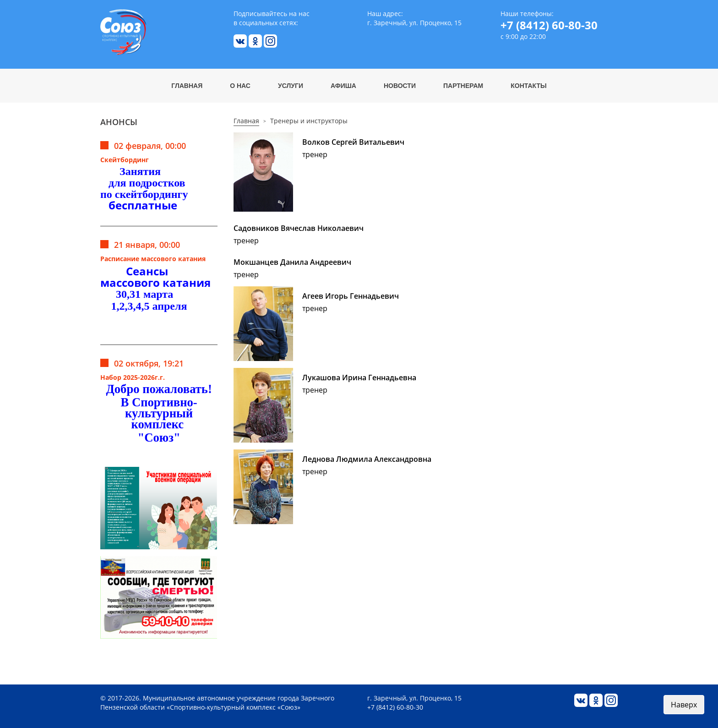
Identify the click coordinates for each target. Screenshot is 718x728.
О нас (240, 86)
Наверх (684, 705)
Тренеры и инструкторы (309, 121)
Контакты (528, 86)
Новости (400, 86)
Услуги (291, 86)
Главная (187, 86)
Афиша (343, 86)
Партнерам (463, 86)
